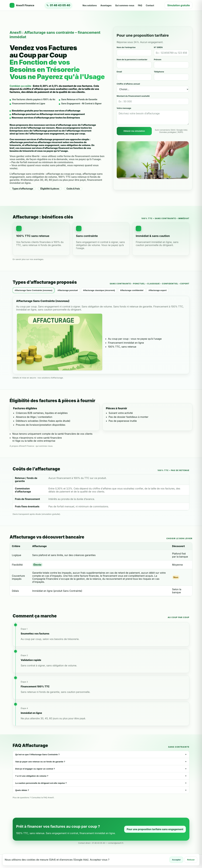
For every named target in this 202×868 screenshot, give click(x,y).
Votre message (124, 108)
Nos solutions (90, 5)
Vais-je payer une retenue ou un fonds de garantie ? (101, 762)
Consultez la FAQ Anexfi (43, 797)
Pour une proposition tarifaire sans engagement (155, 829)
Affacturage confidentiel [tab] (132, 290)
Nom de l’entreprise (126, 47)
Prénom (158, 59)
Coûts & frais (73, 189)
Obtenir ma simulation (134, 131)
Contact (150, 5)
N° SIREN (158, 47)
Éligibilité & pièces (50, 189)
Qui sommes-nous (125, 5)
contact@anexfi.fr (116, 843)
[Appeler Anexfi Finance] (58, 5)
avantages (38, 259)
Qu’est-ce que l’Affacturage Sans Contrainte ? (101, 754)
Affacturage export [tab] (158, 290)
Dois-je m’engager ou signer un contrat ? (101, 769)
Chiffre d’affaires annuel (128, 84)
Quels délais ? (101, 790)
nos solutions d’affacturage (50, 378)
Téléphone (159, 72)
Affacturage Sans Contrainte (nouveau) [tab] (33, 290)
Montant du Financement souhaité (133, 96)
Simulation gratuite (179, 5)
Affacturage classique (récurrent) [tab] (99, 290)
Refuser (191, 860)
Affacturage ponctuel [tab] (68, 290)
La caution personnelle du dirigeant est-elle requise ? (101, 783)
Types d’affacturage (23, 189)
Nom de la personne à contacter (132, 59)
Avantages (106, 5)
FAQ (140, 5)
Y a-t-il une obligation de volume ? (101, 776)
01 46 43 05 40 (99, 843)
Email (119, 72)
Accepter (176, 860)
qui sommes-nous (44, 446)
